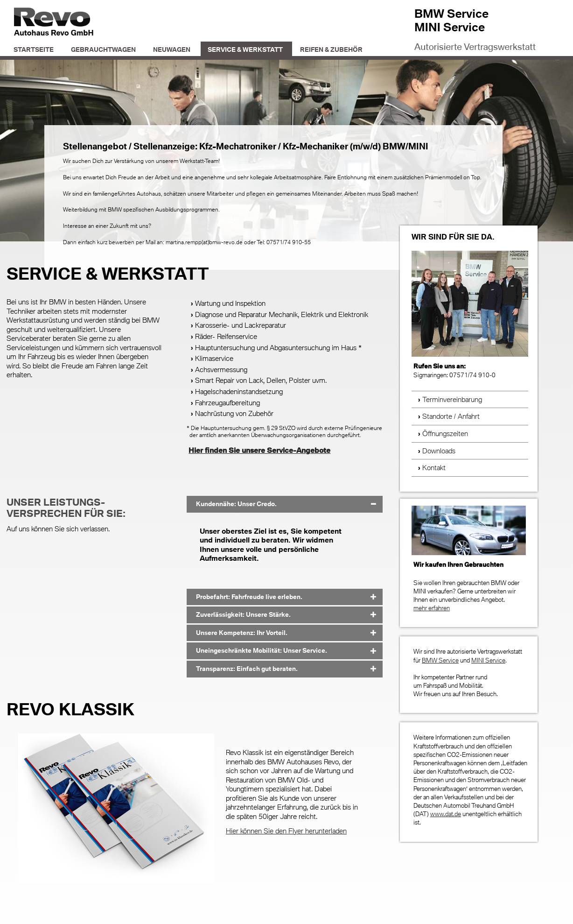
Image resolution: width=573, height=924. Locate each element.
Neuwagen (172, 49)
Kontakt (434, 467)
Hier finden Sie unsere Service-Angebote (259, 450)
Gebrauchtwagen (103, 49)
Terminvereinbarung (452, 399)
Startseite (34, 49)
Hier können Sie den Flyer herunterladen (286, 831)
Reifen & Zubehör (331, 49)
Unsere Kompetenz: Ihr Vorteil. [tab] (242, 633)
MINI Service (488, 660)
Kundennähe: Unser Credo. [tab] (236, 504)
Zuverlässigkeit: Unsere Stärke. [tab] (243, 614)
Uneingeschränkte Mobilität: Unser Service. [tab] (262, 650)
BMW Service (440, 660)
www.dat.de (446, 814)
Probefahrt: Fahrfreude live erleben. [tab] (249, 597)
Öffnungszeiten (445, 433)
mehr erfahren (432, 608)
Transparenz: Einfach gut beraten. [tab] (247, 669)
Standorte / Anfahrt (451, 416)
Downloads (439, 451)
